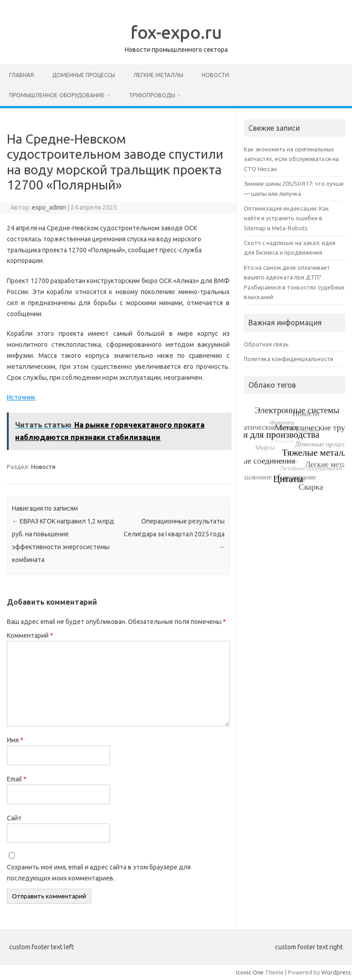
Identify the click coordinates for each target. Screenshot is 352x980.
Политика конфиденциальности (289, 359)
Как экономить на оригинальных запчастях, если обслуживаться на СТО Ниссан (291, 159)
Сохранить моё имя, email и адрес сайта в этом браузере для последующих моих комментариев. (99, 873)
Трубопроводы (152, 95)
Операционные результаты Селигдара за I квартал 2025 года (174, 534)
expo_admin (49, 207)
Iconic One (250, 972)
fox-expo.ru (176, 32)
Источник (21, 397)
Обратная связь (266, 344)
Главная (22, 75)
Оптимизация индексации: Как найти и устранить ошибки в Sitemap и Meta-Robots (286, 218)
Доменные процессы (84, 75)
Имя (15, 740)
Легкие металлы (158, 75)
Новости (215, 75)
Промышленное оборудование (57, 95)
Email (17, 779)
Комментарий (30, 635)
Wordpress (336, 972)
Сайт (14, 818)
